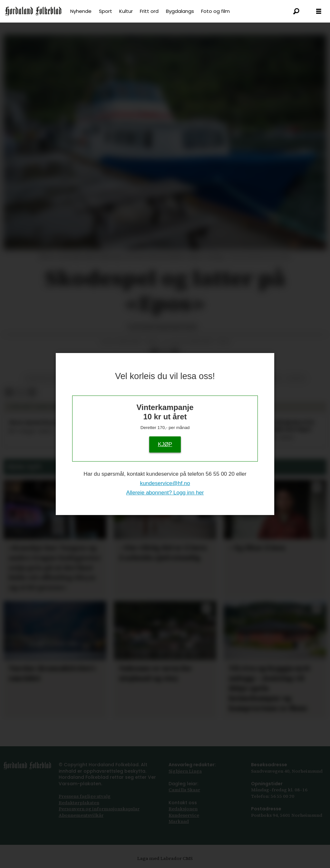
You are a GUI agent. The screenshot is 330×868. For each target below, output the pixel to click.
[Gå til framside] (33, 11)
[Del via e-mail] (175, 352)
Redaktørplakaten (79, 803)
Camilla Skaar (184, 790)
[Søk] (296, 11)
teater (296, 378)
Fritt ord (149, 11)
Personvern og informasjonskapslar (99, 809)
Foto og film (215, 11)
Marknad (179, 821)
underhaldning (45, 378)
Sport (106, 11)
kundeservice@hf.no (165, 483)
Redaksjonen (183, 809)
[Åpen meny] (319, 11)
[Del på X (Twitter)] (165, 352)
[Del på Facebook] (154, 352)
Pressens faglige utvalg (85, 796)
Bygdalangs (180, 11)
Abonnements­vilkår (81, 815)
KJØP (165, 444)
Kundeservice (184, 815)
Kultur (126, 11)
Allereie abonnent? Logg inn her (165, 493)
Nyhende (81, 11)
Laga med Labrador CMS (165, 858)
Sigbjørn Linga (185, 771)
